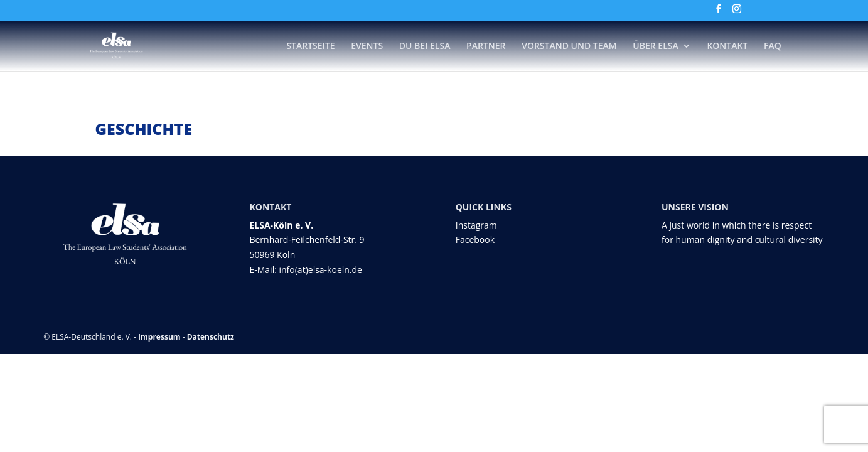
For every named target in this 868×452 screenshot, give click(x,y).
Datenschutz (211, 337)
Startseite (310, 46)
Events (367, 46)
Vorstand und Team (569, 46)
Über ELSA (655, 46)
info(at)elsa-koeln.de (320, 270)
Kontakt (727, 46)
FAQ (773, 46)
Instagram (476, 225)
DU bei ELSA (425, 46)
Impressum (159, 337)
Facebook (475, 239)
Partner (486, 46)
